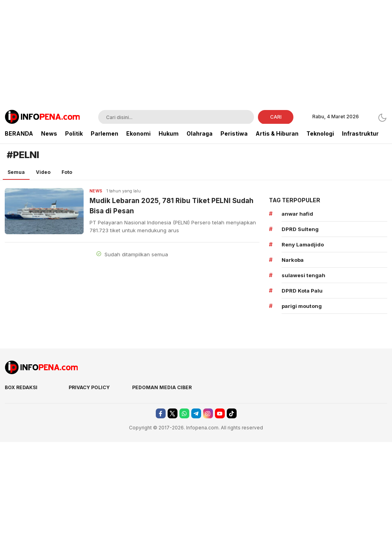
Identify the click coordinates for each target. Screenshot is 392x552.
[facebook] (161, 413)
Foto (67, 172)
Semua (16, 172)
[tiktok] (232, 413)
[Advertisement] (196, 55)
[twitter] (173, 413)
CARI (276, 117)
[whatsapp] (184, 413)
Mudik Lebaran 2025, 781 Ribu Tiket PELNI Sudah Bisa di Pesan (172, 206)
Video (43, 172)
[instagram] (208, 413)
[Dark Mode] (382, 118)
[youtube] (220, 413)
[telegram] (196, 413)
